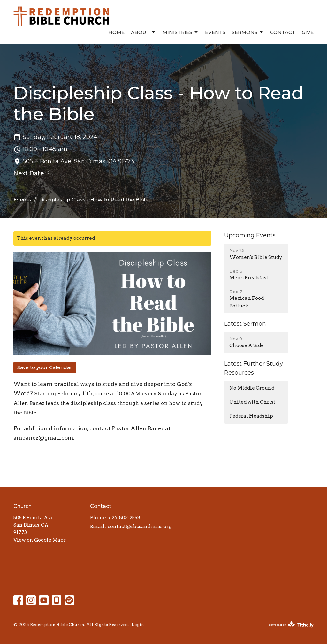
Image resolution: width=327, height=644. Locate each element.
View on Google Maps (40, 540)
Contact (283, 32)
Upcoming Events (250, 235)
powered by (291, 625)
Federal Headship (251, 416)
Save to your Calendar (45, 367)
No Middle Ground (252, 388)
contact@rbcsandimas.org (140, 527)
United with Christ (252, 402)
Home (116, 32)
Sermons (248, 32)
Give (308, 32)
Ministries (181, 32)
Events (215, 32)
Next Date (33, 173)
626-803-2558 (125, 518)
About (144, 32)
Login (138, 625)
